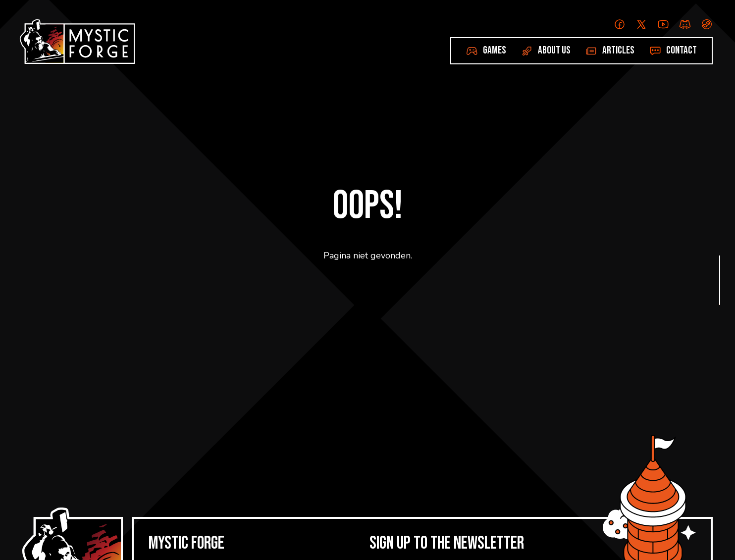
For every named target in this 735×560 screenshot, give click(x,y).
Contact (682, 50)
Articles (618, 50)
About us (554, 50)
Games (495, 50)
